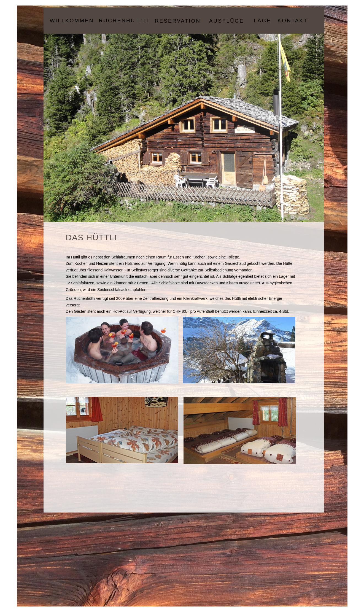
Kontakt (292, 21)
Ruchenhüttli (124, 21)
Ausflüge (227, 21)
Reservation (178, 21)
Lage (262, 21)
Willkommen (72, 21)
